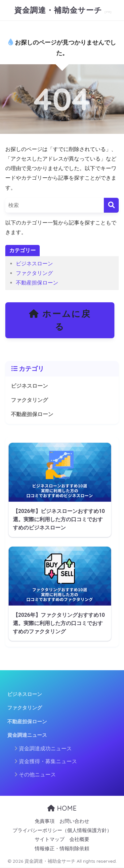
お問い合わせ (74, 821)
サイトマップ (50, 839)
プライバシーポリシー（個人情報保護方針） (62, 831)
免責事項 (45, 821)
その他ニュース (37, 775)
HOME (62, 808)
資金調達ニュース (27, 735)
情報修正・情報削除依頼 (62, 849)
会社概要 (79, 839)
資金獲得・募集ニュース (48, 761)
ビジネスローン (34, 264)
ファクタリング (34, 273)
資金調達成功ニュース (45, 748)
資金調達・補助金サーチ (59, 10)
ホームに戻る (60, 320)
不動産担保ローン (37, 283)
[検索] (111, 205)
